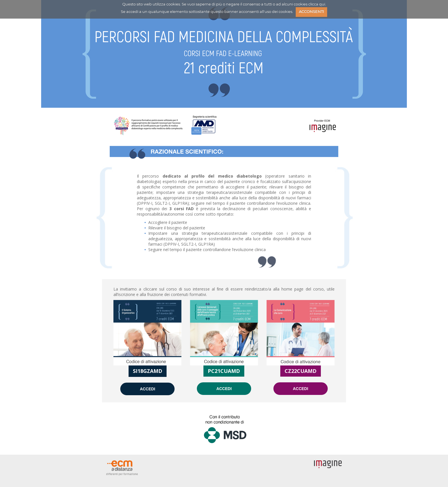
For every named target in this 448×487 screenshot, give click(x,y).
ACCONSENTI (311, 12)
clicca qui (317, 4)
